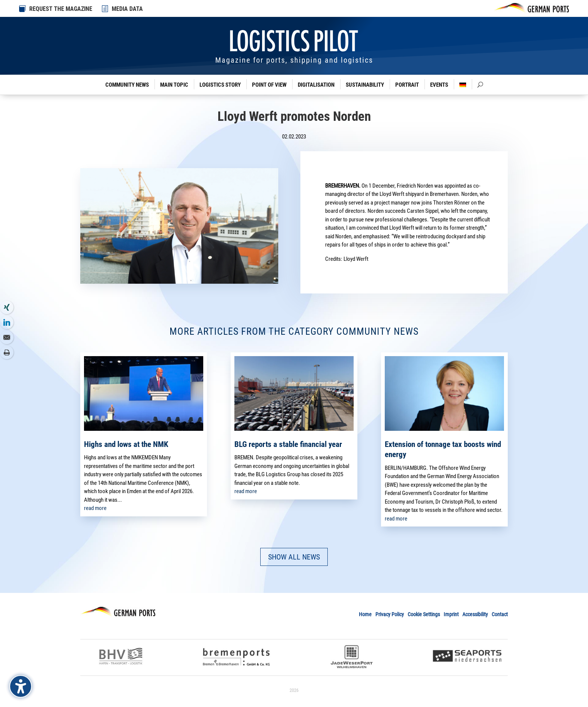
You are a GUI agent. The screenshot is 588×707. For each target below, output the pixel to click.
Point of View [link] (269, 85)
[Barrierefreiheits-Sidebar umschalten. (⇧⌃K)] (21, 686)
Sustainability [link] (365, 85)
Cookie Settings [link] (424, 614)
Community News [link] (127, 85)
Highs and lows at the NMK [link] (126, 444)
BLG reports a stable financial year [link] (288, 444)
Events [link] (439, 85)
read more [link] (95, 508)
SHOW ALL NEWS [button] (294, 557)
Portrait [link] (407, 85)
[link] (105, 9)
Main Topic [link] (174, 85)
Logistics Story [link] (220, 85)
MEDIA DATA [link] (127, 9)
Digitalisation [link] (316, 85)
